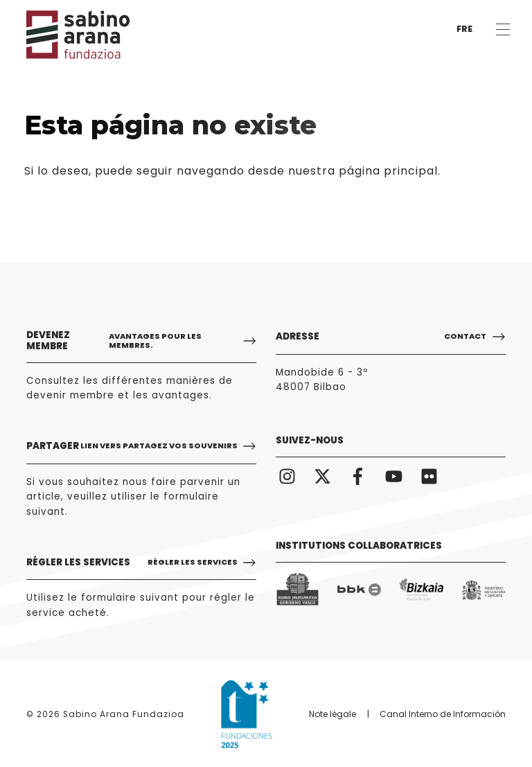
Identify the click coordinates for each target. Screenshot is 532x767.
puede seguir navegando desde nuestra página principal (266, 171)
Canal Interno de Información (443, 714)
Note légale (332, 714)
